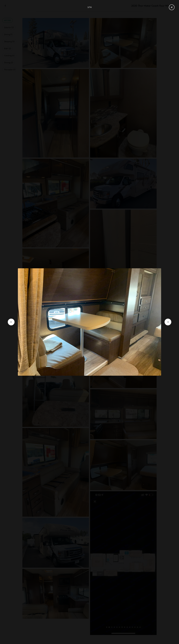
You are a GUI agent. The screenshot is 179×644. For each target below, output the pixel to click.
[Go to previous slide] (11, 322)
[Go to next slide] (168, 322)
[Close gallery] (172, 7)
